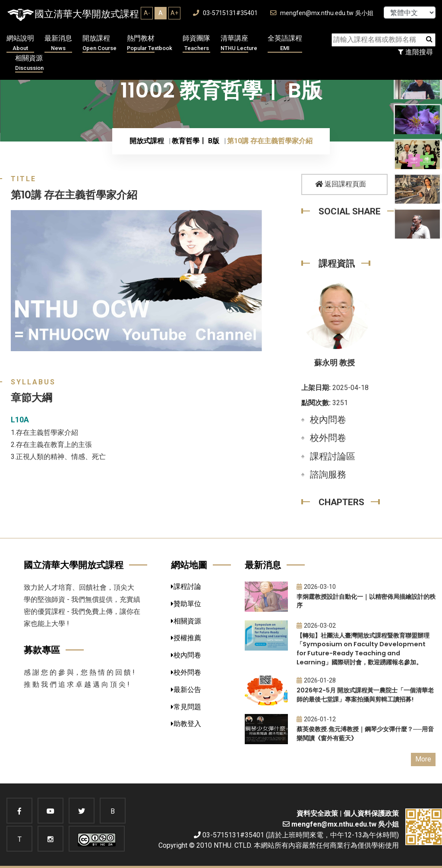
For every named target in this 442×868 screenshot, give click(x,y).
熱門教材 (150, 43)
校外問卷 (328, 438)
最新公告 (186, 690)
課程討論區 (333, 456)
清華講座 (239, 43)
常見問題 (186, 707)
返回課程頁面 (341, 184)
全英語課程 (285, 43)
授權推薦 (186, 638)
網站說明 (20, 43)
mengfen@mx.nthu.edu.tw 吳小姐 (322, 13)
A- (147, 13)
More (423, 759)
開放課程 (99, 43)
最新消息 (58, 43)
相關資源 (29, 63)
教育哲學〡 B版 (196, 141)
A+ (174, 13)
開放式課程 (147, 141)
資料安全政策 (317, 813)
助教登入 (186, 724)
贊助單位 (186, 604)
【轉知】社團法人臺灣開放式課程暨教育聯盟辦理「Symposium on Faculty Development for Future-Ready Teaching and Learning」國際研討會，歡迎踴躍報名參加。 (363, 649)
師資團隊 (196, 43)
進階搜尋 (415, 52)
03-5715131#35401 (225, 13)
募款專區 (42, 650)
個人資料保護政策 (371, 813)
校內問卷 (328, 420)
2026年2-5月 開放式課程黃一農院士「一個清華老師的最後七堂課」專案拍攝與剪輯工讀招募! (365, 695)
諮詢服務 (328, 475)
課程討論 (186, 587)
